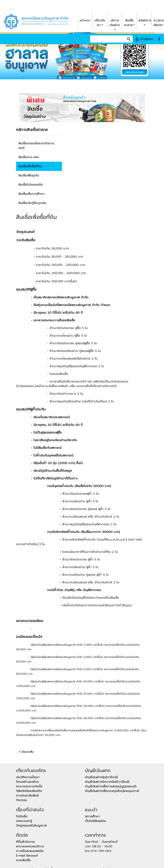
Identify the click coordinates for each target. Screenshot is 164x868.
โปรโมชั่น (22, 783)
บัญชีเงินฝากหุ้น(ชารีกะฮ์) (101, 743)
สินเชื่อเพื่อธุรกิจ (29, 142)
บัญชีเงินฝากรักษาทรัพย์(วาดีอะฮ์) (107, 748)
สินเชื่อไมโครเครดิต (31, 151)
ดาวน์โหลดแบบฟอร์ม (30, 817)
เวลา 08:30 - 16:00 (99, 813)
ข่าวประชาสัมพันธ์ (27, 762)
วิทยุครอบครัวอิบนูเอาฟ (31, 792)
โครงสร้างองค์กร (27, 748)
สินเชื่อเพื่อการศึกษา (32, 160)
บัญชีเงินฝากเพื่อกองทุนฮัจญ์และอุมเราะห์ (112, 757)
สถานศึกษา (92, 783)
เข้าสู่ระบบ (144, 5)
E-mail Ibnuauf (27, 822)
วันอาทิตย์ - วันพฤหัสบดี (101, 808)
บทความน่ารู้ (24, 787)
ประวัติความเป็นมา (28, 743)
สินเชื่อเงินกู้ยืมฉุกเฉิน (32, 169)
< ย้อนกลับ (26, 718)
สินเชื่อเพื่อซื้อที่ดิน (30, 132)
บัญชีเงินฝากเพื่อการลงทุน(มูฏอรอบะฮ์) (111, 753)
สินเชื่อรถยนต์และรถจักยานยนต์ (36, 112)
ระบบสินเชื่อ (23, 826)
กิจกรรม (22, 766)
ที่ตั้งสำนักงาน (25, 808)
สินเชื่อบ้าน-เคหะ (29, 123)
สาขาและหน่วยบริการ (30, 813)
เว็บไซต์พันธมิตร (95, 787)
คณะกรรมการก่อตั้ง (29, 753)
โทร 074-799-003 (98, 817)
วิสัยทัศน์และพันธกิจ (29, 757)
